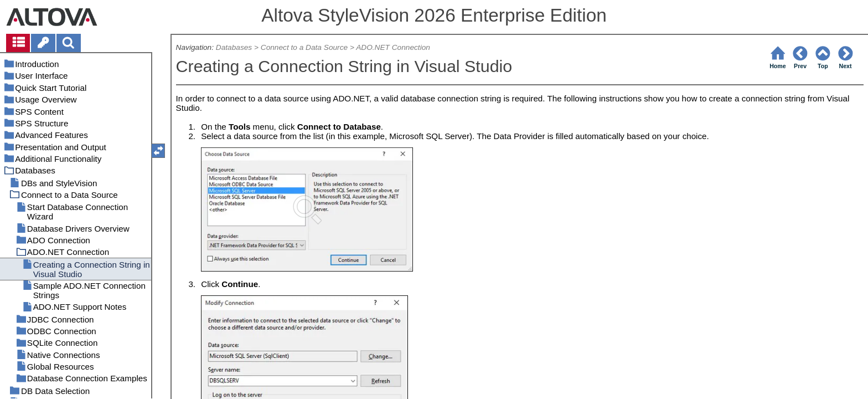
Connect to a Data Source (304, 47)
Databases (234, 47)
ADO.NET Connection (393, 47)
